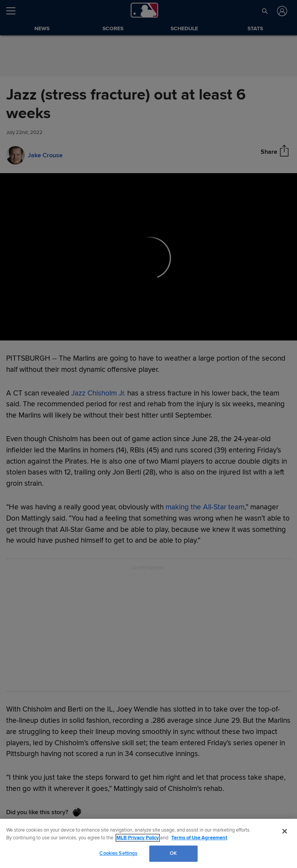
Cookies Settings (118, 853)
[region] (148, 843)
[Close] (285, 831)
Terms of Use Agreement (199, 838)
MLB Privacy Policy (138, 838)
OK (173, 853)
